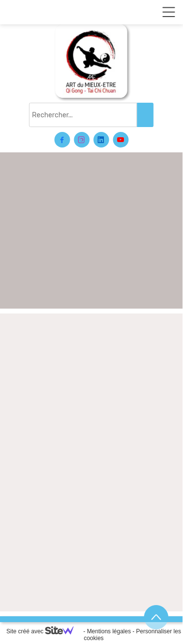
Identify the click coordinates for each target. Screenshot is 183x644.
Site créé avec (44, 631)
